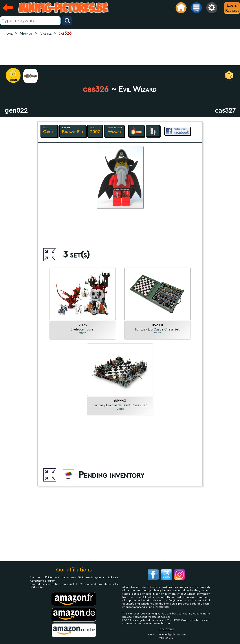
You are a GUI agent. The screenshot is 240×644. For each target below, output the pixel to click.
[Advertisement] (120, 51)
